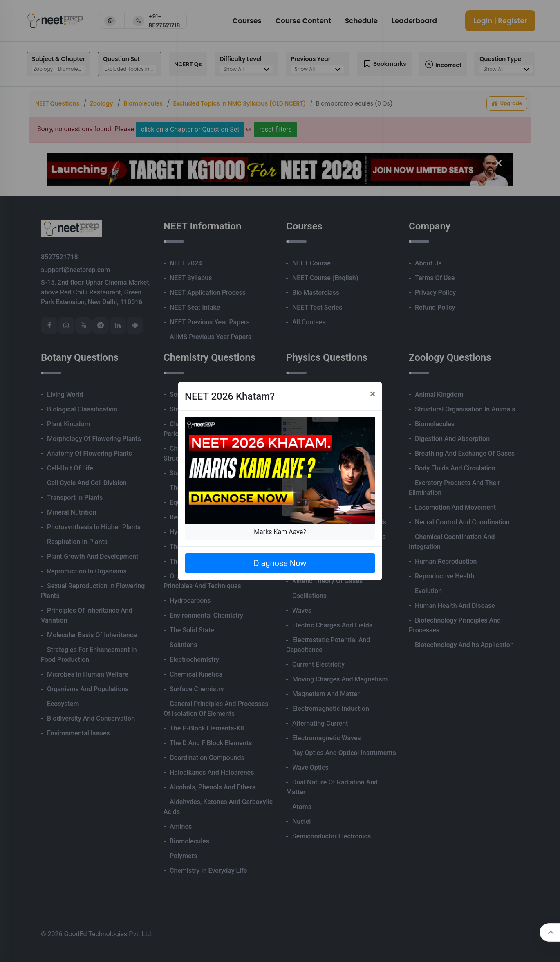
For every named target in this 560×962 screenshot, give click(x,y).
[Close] (373, 394)
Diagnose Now (280, 563)
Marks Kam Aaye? (280, 532)
